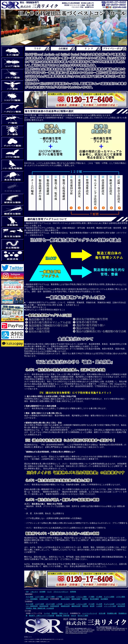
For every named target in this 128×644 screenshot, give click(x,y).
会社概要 (42, 592)
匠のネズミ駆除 (83, 616)
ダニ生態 (99, 604)
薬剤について (64, 613)
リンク (49, 592)
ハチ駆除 (59, 597)
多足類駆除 (104, 599)
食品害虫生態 (44, 606)
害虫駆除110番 (112, 613)
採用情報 (73, 592)
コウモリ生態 (121, 604)
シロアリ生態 (39, 604)
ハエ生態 (99, 606)
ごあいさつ (34, 592)
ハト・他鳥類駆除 (32, 599)
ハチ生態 (59, 604)
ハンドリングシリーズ (90, 613)
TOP (27, 592)
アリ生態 (91, 604)
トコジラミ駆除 (69, 597)
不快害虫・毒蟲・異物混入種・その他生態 (40, 608)
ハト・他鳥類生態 (32, 606)
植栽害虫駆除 (65, 599)
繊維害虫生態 (76, 606)
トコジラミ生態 (69, 604)
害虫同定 (55, 613)
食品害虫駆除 (44, 599)
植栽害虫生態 (65, 606)
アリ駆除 (91, 597)
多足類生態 (121, 606)
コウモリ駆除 (121, 597)
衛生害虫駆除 (94, 599)
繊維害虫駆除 (76, 599)
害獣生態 (85, 606)
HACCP (73, 616)
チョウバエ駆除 (109, 597)
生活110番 (102, 613)
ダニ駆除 (99, 597)
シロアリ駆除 (39, 597)
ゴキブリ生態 (50, 604)
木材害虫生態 (55, 606)
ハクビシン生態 (81, 604)
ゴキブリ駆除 (50, 597)
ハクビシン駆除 (81, 597)
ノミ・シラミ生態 (110, 606)
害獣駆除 (85, 599)
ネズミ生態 (29, 604)
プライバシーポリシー (61, 592)
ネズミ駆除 (29, 597)
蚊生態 (92, 606)
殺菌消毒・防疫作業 (63, 616)
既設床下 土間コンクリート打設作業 (42, 616)
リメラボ (47, 613)
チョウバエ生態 (109, 604)
